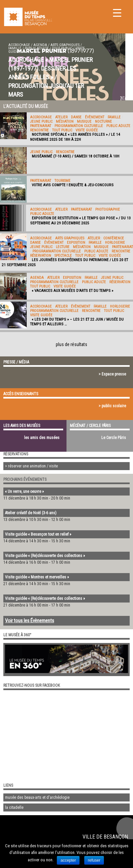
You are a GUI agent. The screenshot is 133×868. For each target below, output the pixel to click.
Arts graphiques (65, 45)
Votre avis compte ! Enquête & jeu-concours (73, 185)
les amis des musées (42, 438)
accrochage (19, 45)
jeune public (41, 122)
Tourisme (62, 181)
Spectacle (63, 256)
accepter (68, 860)
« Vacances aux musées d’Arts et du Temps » (73, 291)
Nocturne (103, 122)
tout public (62, 48)
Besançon (116, 837)
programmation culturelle (79, 126)
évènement (95, 117)
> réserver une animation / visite (31, 466)
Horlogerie (115, 243)
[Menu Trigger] (117, 13)
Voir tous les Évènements (30, 621)
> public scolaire (112, 406)
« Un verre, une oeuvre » (24, 492)
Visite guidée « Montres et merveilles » (37, 577)
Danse (76, 117)
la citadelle (14, 807)
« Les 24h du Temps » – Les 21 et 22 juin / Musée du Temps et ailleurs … (77, 322)
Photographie (108, 209)
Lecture (63, 247)
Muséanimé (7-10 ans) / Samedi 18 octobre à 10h (76, 156)
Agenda (40, 45)
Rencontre (39, 130)
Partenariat (41, 126)
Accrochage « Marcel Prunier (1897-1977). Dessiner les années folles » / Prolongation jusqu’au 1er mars (50, 77)
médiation (65, 122)
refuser (94, 860)
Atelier (61, 117)
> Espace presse (112, 374)
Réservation (41, 256)
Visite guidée (87, 130)
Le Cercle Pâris (114, 438)
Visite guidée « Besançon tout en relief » (38, 534)
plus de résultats (72, 344)
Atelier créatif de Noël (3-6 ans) (31, 513)
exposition (76, 243)
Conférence (114, 238)
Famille (15, 48)
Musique (84, 122)
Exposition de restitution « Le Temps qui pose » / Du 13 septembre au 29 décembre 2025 (80, 221)
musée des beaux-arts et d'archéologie (37, 797)
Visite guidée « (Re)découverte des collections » (45, 556)
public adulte (37, 48)
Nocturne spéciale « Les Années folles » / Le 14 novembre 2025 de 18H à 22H (75, 137)
